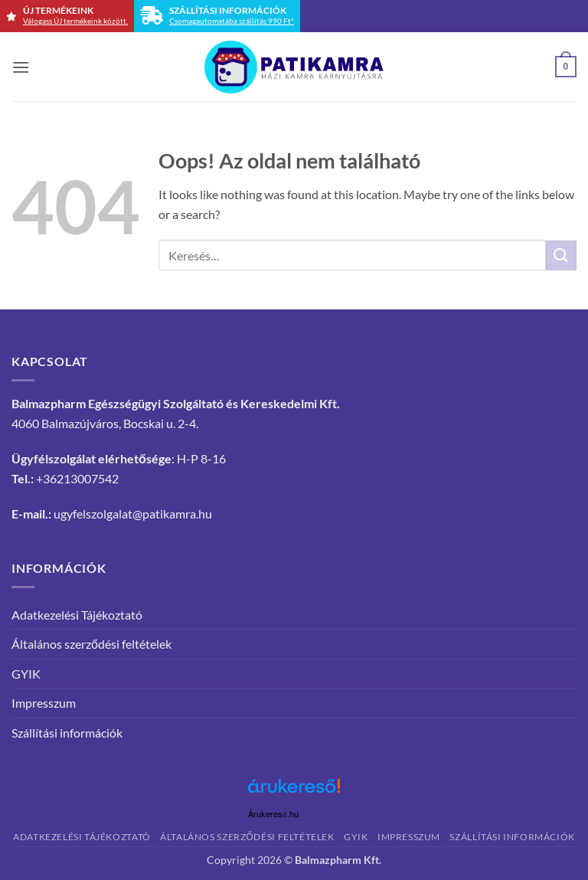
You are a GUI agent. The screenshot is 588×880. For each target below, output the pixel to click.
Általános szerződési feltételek (91, 644)
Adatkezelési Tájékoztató (77, 615)
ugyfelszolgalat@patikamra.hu (133, 514)
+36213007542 (77, 478)
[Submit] (561, 255)
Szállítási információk (67, 733)
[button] (21, 67)
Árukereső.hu (273, 815)
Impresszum (44, 703)
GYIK (26, 674)
